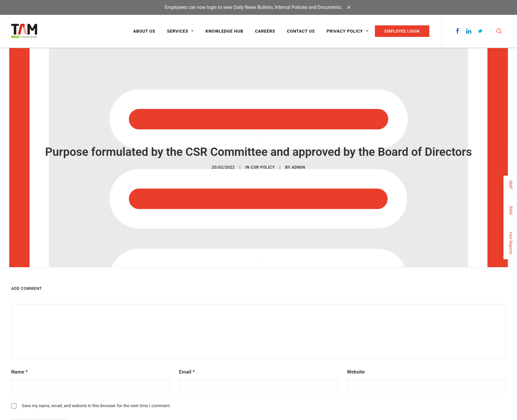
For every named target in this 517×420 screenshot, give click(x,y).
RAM (511, 210)
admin (298, 167)
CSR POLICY (263, 167)
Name (19, 370)
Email (187, 370)
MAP (511, 185)
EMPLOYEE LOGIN (402, 31)
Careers (265, 31)
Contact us (301, 31)
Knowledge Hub (224, 31)
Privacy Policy (347, 31)
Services (180, 31)
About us (144, 31)
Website (356, 370)
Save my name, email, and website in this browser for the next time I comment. (96, 404)
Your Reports (511, 243)
